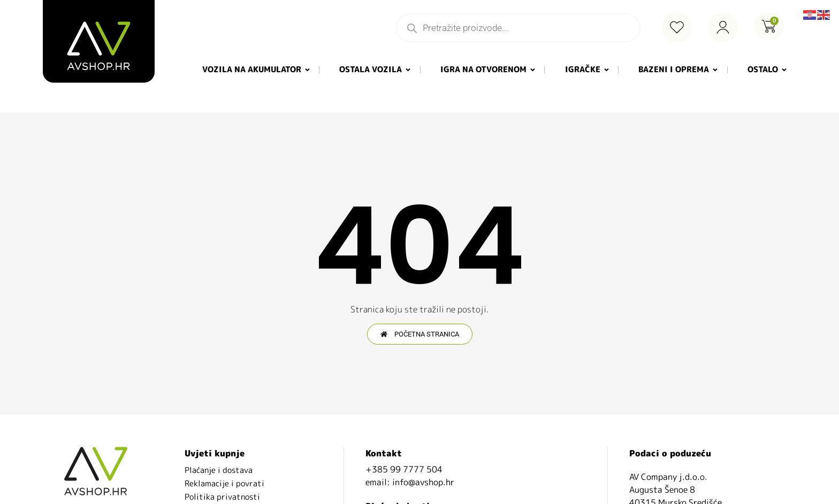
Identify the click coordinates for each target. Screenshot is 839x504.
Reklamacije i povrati (224, 483)
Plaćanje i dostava (219, 470)
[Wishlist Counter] (677, 27)
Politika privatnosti (222, 497)
